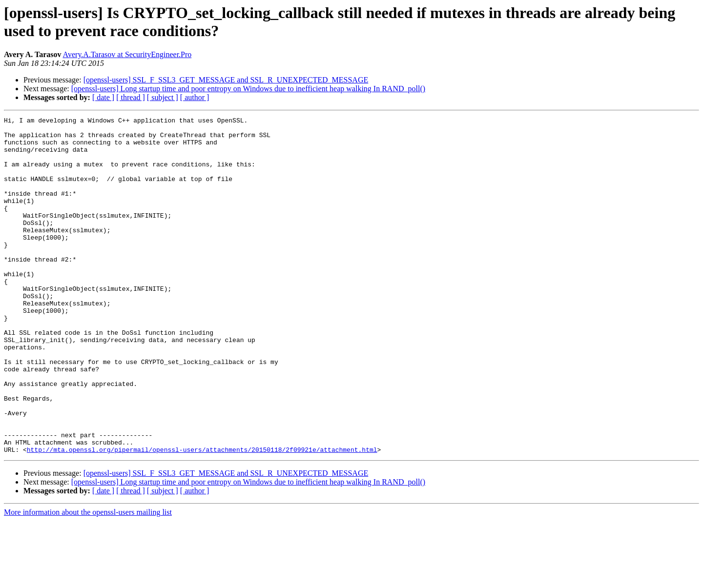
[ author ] (195, 97)
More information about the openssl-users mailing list (88, 579)
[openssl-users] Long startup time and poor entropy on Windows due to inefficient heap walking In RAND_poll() (248, 89)
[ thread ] (131, 97)
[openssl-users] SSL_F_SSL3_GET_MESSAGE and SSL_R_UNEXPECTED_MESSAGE (226, 80)
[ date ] (103, 97)
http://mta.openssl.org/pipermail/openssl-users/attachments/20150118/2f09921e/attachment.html (202, 517)
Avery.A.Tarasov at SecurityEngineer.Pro (127, 54)
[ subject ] (163, 97)
